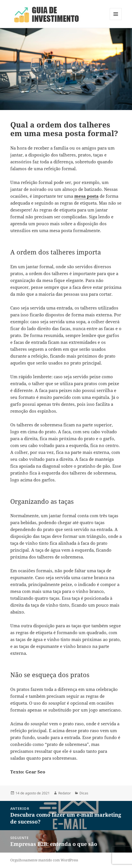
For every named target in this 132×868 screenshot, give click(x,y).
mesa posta (86, 196)
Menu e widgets (116, 20)
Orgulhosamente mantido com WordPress (44, 860)
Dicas (84, 793)
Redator (65, 793)
